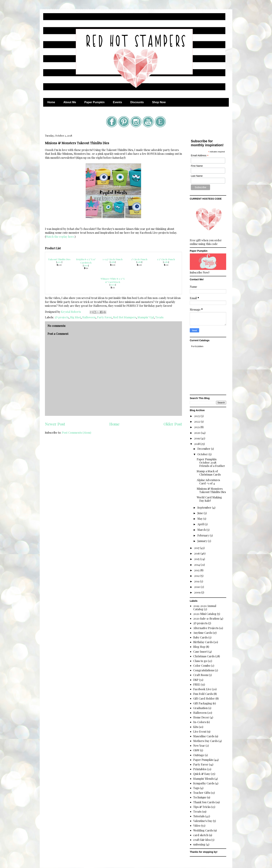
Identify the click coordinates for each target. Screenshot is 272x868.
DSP (196, 680)
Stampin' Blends (203, 779)
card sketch (201, 835)
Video (197, 826)
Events (117, 102)
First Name (197, 166)
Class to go (200, 661)
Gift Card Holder (204, 698)
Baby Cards (200, 637)
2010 (197, 587)
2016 (197, 553)
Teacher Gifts (202, 793)
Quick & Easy (202, 774)
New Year (199, 746)
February (204, 535)
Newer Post (55, 424)
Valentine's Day (203, 821)
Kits (196, 727)
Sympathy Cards (204, 783)
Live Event (200, 731)
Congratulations (204, 670)
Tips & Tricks (202, 807)
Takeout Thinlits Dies (59, 259)
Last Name (197, 176)
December (204, 449)
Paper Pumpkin (94, 102)
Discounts (137, 102)
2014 (197, 565)
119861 (113, 262)
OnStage (199, 755)
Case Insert (200, 652)
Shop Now (159, 102)
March (202, 530)
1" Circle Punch (139, 259)
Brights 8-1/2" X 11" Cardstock (86, 261)
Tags (196, 788)
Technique (200, 797)
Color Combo (202, 666)
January (203, 541)
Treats (159, 317)
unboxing (199, 844)
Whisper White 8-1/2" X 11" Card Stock (113, 280)
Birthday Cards (203, 642)
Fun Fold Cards (203, 694)
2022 (197, 421)
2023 (197, 416)
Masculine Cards (204, 736)
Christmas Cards (204, 656)
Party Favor (104, 317)
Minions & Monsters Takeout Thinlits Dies (211, 490)
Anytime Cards (203, 633)
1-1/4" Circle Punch (113, 259)
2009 (198, 592)
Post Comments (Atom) (76, 433)
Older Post (173, 424)
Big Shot (75, 317)
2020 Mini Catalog (205, 614)
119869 (166, 262)
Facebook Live (202, 689)
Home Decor (201, 717)
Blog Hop (199, 647)
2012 (197, 576)
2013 (197, 570)
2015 (197, 559)
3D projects (62, 317)
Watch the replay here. (60, 237)
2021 (197, 427)
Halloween (89, 317)
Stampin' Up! (146, 317)
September (205, 507)
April (201, 524)
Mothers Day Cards (205, 741)
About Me (70, 102)
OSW (196, 750)
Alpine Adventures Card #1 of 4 (208, 482)
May (200, 519)
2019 (197, 438)
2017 (197, 548)
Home (51, 102)
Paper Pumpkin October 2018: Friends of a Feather (211, 462)
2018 (197, 444)
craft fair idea (202, 840)
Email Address (200, 156)
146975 (86, 266)
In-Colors (200, 722)
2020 (198, 433)
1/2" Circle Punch (166, 259)
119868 (139, 262)
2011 (197, 581)
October (203, 454)
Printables (200, 769)
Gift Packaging (203, 703)
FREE (197, 684)
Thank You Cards (204, 802)
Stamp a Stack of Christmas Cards (209, 473)
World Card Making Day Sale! (209, 499)
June (201, 513)
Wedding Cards (203, 830)
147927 (59, 262)
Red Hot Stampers (125, 317)
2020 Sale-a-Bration (206, 618)
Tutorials (199, 816)
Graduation (200, 708)
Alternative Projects (206, 628)
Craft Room (201, 675)
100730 (113, 285)
